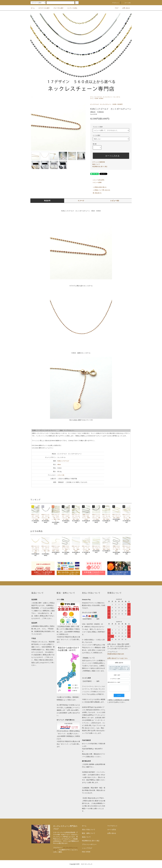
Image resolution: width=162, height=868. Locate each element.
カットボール (117, 97)
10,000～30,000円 (99, 98)
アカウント (114, 3)
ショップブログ (87, 848)
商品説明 (47, 201)
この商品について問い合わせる (100, 190)
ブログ (115, 8)
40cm (59, 464)
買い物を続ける (96, 193)
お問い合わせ (125, 8)
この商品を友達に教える (98, 187)
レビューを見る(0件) (97, 180)
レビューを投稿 (96, 182)
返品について (96, 164)
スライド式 (61, 475)
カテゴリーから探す (43, 8)
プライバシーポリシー (89, 844)
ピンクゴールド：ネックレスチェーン (104, 97)
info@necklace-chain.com (116, 654)
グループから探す (57, 8)
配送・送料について (89, 833)
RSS (84, 852)
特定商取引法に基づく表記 (100, 167)
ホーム (33, 8)
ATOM (88, 852)
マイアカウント (112, 826)
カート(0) (126, 3)
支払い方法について (89, 830)
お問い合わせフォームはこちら (117, 658)
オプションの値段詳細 (99, 162)
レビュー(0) (115, 201)
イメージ (81, 201)
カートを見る (112, 830)
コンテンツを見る (71, 8)
